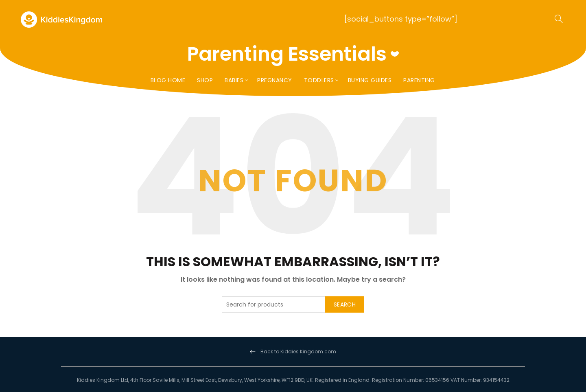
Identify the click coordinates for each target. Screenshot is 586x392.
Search (345, 304)
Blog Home (168, 80)
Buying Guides (370, 80)
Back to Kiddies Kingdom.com (298, 351)
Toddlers (319, 80)
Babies (234, 80)
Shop (205, 80)
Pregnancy (275, 80)
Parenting (419, 80)
